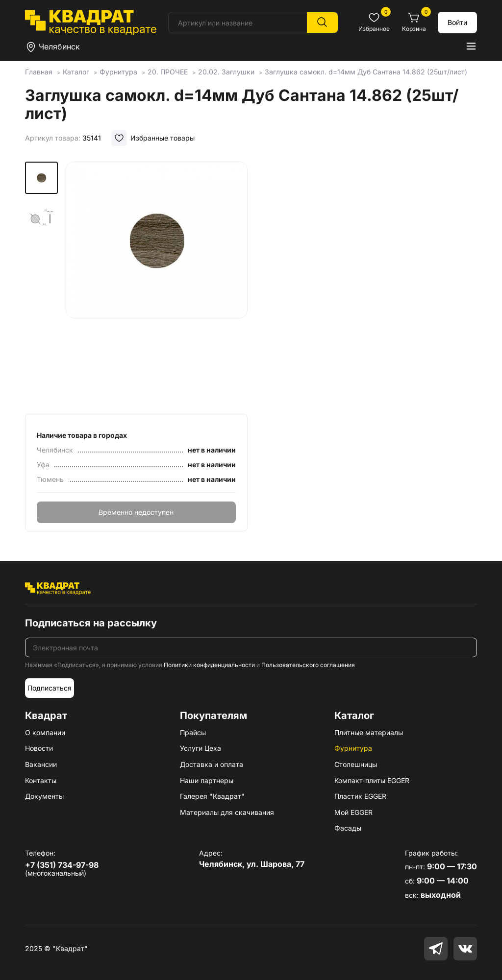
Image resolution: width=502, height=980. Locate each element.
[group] (157, 285)
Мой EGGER (353, 812)
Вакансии (41, 764)
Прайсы (193, 732)
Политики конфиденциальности (209, 665)
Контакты (41, 780)
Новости (39, 748)
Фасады (348, 828)
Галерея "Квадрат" (212, 796)
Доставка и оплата (212, 764)
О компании (45, 732)
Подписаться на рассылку (91, 623)
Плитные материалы (369, 732)
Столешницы (356, 764)
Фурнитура (353, 748)
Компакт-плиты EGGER (372, 780)
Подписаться (50, 688)
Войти (457, 22)
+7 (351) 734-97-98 (62, 865)
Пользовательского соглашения (308, 665)
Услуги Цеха (201, 748)
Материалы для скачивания (227, 812)
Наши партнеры (207, 780)
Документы (44, 796)
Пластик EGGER (360, 796)
